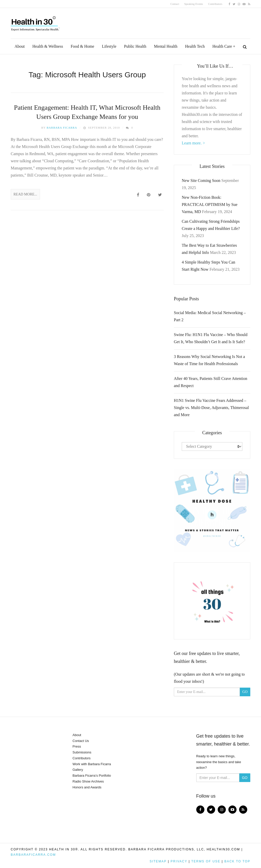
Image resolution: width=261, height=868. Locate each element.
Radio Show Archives (88, 781)
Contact (175, 4)
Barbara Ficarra (62, 128)
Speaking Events (194, 4)
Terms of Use (206, 861)
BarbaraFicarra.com (33, 855)
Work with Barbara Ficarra (92, 764)
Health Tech (195, 46)
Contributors (215, 4)
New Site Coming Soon (201, 181)
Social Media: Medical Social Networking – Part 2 (210, 316)
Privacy (179, 861)
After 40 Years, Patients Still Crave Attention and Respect (211, 382)
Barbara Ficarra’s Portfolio (92, 776)
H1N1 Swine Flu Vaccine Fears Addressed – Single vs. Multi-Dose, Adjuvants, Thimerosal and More (211, 408)
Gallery (78, 770)
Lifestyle (109, 46)
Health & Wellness (48, 46)
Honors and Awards (87, 787)
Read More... (25, 194)
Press (77, 746)
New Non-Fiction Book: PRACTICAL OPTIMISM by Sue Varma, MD (210, 204)
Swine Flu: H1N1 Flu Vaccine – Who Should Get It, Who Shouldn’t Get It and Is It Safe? (211, 338)
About (20, 46)
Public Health (135, 46)
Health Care (222, 46)
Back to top (237, 861)
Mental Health (166, 46)
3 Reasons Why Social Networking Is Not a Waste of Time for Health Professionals (209, 360)
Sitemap (158, 861)
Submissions (82, 752)
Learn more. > (193, 143)
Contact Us (81, 741)
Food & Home (82, 46)
